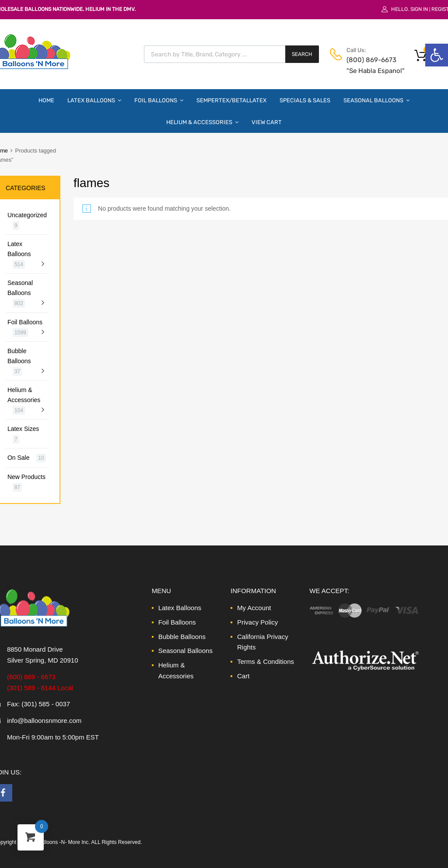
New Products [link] (26, 477)
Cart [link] (243, 676)
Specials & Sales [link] (305, 100)
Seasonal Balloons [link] (376, 100)
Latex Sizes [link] (23, 429)
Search (302, 54)
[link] (437, 55)
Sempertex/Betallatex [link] (231, 100)
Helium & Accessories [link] (202, 122)
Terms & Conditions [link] (266, 661)
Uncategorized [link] (27, 215)
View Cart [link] (267, 122)
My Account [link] (254, 608)
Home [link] (46, 100)
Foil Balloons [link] (159, 100)
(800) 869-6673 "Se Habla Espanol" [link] (368, 65)
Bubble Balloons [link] (19, 356)
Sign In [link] (419, 9)
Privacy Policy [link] (257, 622)
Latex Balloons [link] (94, 100)
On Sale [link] (19, 458)
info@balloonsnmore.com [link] (44, 720)
